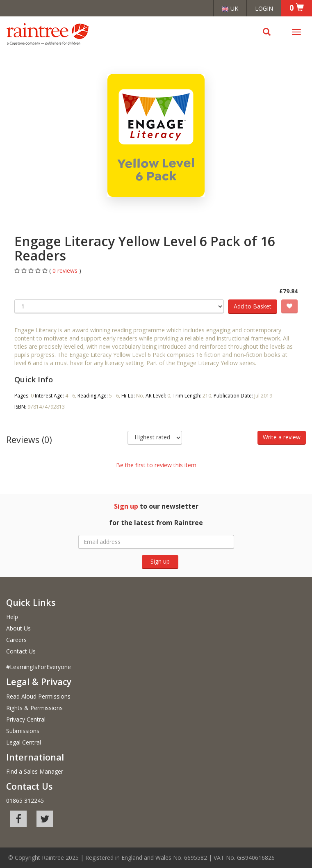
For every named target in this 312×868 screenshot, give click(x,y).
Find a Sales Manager (35, 771)
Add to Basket (253, 306)
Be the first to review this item (156, 465)
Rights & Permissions (34, 708)
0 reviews (66, 271)
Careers (16, 640)
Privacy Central (26, 719)
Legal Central (24, 742)
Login (264, 8)
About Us (18, 628)
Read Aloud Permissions (38, 696)
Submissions (23, 731)
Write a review (282, 437)
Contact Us (21, 651)
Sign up (160, 561)
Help (12, 617)
